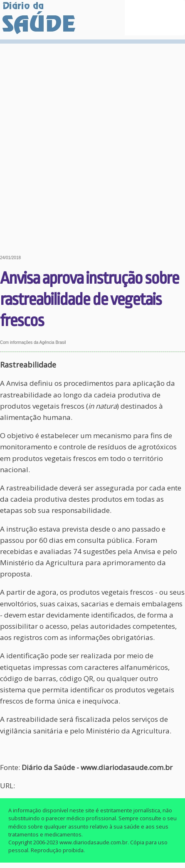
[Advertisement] (92, 143)
